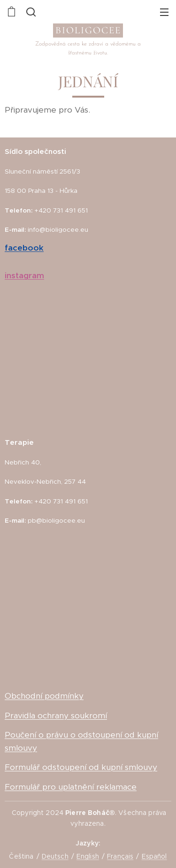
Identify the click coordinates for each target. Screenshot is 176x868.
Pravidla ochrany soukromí (56, 716)
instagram (24, 275)
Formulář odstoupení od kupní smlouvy (81, 767)
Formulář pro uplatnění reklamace (71, 787)
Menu (164, 12)
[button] (30, 12)
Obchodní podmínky (44, 696)
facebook (24, 248)
